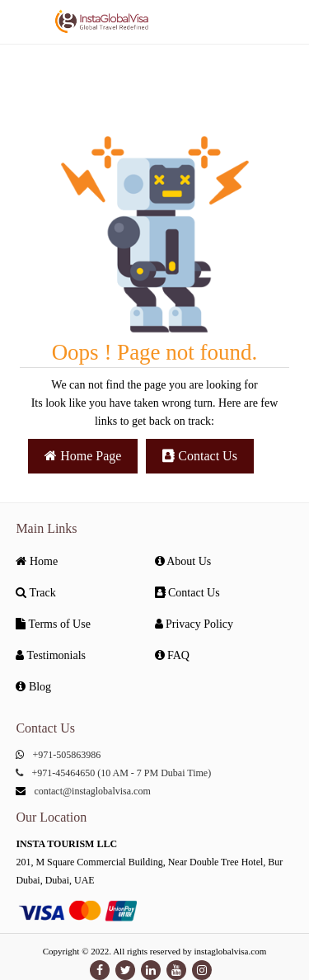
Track (35, 593)
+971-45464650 (63, 773)
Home (37, 561)
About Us (183, 561)
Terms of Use (53, 624)
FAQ (172, 655)
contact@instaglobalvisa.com (92, 791)
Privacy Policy (194, 624)
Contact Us (200, 456)
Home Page (83, 456)
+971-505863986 (66, 755)
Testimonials (51, 655)
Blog (33, 687)
